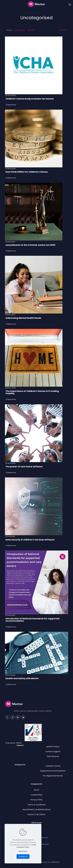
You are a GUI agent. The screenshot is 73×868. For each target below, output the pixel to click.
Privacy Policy (37, 800)
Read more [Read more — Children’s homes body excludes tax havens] (29, 105)
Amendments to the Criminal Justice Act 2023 (30, 245)
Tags (31, 30)
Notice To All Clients (37, 814)
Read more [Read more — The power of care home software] (25, 473)
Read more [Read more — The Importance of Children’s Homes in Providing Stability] (34, 399)
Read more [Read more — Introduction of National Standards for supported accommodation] (37, 627)
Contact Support (53, 752)
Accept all (23, 856)
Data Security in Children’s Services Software (30, 540)
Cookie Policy (37, 795)
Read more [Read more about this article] (23, 851)
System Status (53, 747)
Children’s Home (53, 766)
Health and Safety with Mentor (22, 678)
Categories (20, 30)
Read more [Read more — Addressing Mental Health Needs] (25, 324)
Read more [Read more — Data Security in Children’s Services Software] (29, 546)
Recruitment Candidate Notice (37, 809)
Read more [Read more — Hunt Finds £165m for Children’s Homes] (27, 178)
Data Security (53, 756)
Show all (63, 30)
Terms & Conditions (37, 805)
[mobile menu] (70, 5)
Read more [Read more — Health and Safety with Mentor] (24, 684)
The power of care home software (24, 467)
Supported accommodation (53, 771)
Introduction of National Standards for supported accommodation (32, 620)
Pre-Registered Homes (53, 776)
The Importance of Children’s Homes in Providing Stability (32, 392)
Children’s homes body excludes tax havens (30, 99)
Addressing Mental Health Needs (23, 318)
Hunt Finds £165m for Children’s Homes (27, 172)
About (36, 790)
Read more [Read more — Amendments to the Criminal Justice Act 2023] (29, 251)
